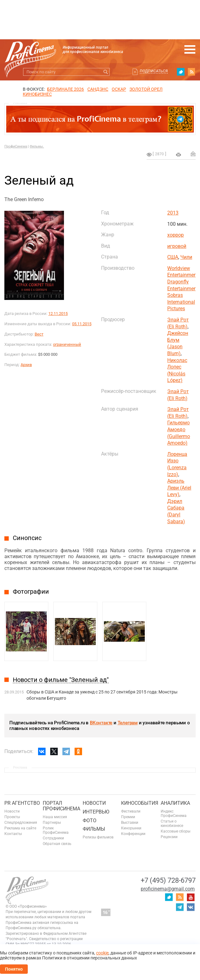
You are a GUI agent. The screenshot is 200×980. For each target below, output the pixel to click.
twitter (181, 72)
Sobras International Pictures (181, 302)
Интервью (96, 812)
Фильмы (94, 829)
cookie (102, 953)
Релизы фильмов (98, 837)
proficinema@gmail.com (168, 889)
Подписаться (154, 71)
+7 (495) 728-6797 (168, 880)
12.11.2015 (58, 314)
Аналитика (175, 803)
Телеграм (128, 723)
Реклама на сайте (20, 828)
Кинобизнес (37, 94)
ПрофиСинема (16, 146)
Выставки (130, 823)
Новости (12, 811)
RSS (192, 72)
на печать (178, 155)
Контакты (13, 834)
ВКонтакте (101, 723)
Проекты (12, 817)
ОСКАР (119, 89)
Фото (90, 821)
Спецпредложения (21, 823)
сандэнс (98, 89)
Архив (26, 365)
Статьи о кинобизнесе (172, 823)
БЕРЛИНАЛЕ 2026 (66, 89)
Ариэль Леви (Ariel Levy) (179, 488)
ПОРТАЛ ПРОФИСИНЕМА (61, 806)
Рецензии (169, 837)
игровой (177, 246)
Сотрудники (53, 838)
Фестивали (131, 811)
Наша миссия (55, 817)
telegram (180, 907)
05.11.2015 (82, 324)
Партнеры (52, 823)
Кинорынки (131, 828)
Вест (39, 334)
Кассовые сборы (176, 831)
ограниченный (67, 344)
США (173, 257)
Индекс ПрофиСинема (174, 813)
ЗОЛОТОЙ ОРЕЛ (146, 89)
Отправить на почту (193, 154)
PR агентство (22, 803)
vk (191, 907)
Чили (186, 257)
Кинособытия (140, 803)
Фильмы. (37, 146)
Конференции (133, 834)
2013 (173, 213)
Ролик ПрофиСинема (56, 830)
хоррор (176, 235)
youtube (191, 897)
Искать (106, 72)
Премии (128, 817)
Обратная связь (57, 844)
